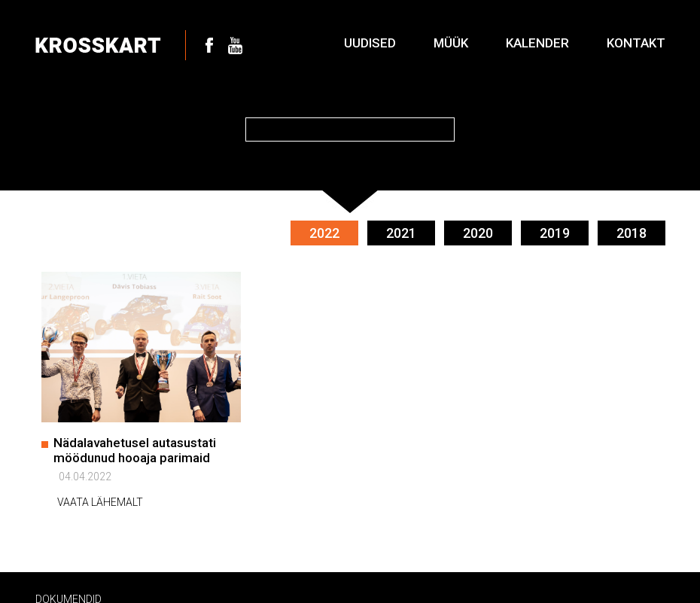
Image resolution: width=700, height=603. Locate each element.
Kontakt (636, 43)
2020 (478, 231)
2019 (555, 231)
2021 (401, 231)
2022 (324, 231)
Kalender (537, 43)
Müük (451, 43)
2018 (632, 231)
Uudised (370, 43)
